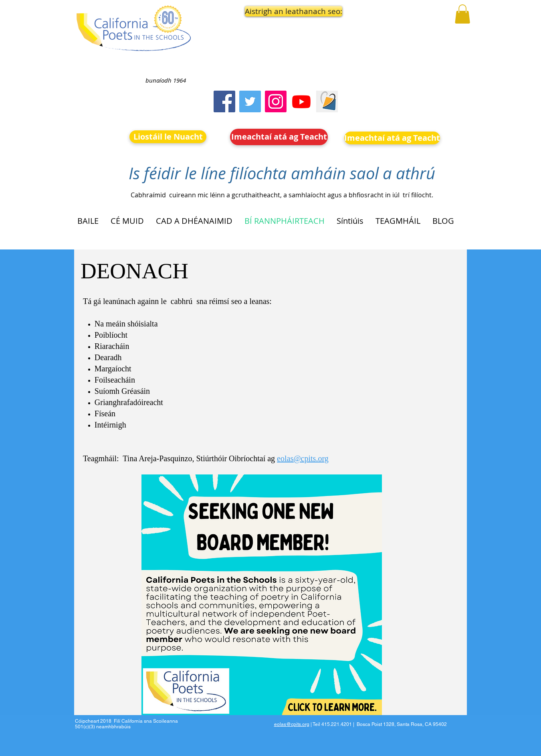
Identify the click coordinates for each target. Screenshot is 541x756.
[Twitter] (250, 101)
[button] (279, 11)
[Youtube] (301, 101)
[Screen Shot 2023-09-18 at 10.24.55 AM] (327, 101)
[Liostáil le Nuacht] (168, 137)
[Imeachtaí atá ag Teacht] (279, 137)
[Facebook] (224, 101)
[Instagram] (276, 101)
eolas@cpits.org (303, 458)
